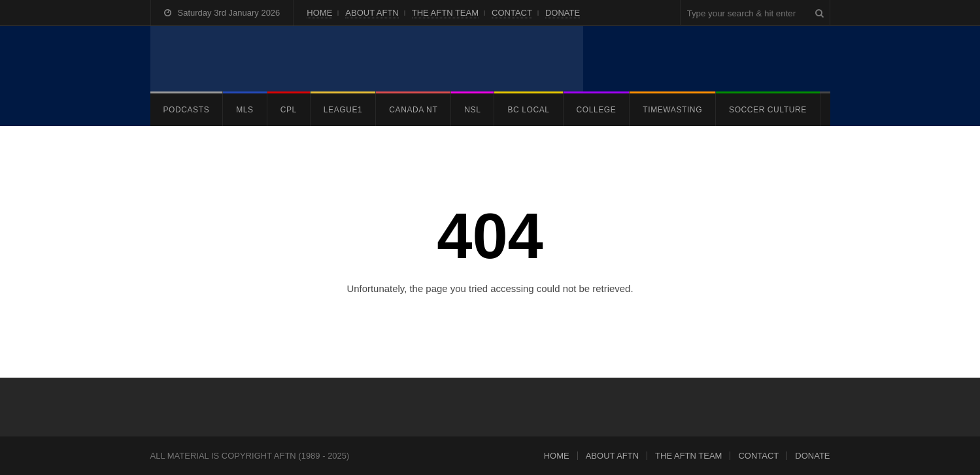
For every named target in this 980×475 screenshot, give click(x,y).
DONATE (563, 13)
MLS (245, 110)
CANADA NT (413, 110)
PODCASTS (187, 110)
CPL (289, 110)
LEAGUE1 (343, 110)
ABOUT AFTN (372, 13)
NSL (472, 110)
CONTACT (512, 13)
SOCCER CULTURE (768, 110)
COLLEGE (597, 110)
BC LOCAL (528, 110)
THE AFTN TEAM (445, 13)
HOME (319, 13)
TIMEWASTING (672, 110)
